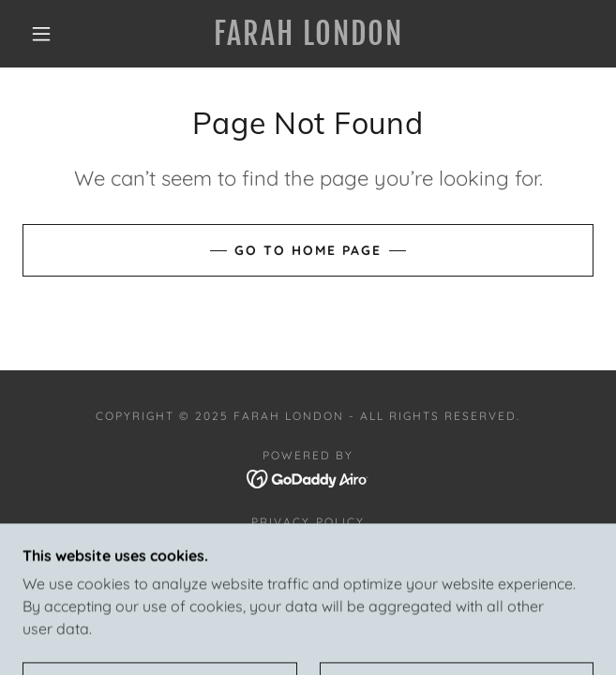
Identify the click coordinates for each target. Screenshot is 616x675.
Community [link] (308, 565)
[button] (51, 34)
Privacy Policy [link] (308, 522)
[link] (308, 34)
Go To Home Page (308, 250)
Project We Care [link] (308, 543)
